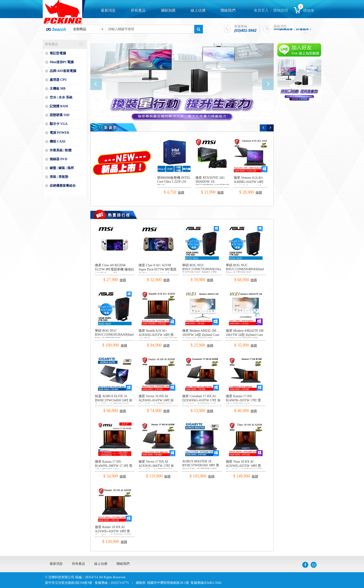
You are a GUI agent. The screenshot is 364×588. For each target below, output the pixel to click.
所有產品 (138, 10)
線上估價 (198, 10)
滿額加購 (168, 10)
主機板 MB (58, 89)
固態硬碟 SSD (60, 115)
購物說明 (281, 10)
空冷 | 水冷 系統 (61, 97)
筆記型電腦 (58, 53)
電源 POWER (59, 133)
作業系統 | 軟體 (61, 150)
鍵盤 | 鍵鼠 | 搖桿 (62, 168)
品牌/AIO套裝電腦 (63, 71)
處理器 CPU (58, 80)
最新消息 (108, 10)
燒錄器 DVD (58, 159)
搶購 (181, 193)
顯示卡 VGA (59, 124)
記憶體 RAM (59, 106)
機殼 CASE (58, 141)
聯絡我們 (228, 10)
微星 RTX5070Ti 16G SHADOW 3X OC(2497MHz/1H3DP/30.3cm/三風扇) (216, 184)
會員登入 (261, 10)
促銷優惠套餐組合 (63, 186)
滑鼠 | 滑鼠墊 (59, 177)
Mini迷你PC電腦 (62, 62)
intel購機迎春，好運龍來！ (293, 30)
